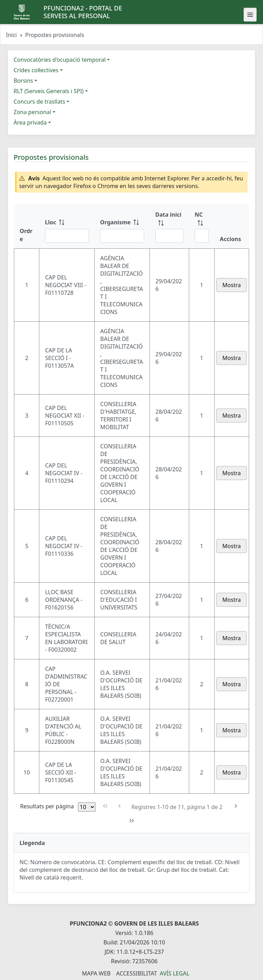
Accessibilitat (136, 973)
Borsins (23, 81)
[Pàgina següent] (236, 806)
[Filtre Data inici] (169, 236)
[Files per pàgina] (87, 807)
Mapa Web (96, 973)
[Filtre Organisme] (122, 236)
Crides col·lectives (36, 70)
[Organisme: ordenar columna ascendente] (122, 226)
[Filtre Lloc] (67, 236)
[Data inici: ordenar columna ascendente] (169, 226)
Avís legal (175, 973)
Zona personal (32, 112)
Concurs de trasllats (39, 102)
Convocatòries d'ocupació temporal (60, 60)
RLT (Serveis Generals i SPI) (49, 91)
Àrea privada (30, 122)
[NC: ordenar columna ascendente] (202, 226)
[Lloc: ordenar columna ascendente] (67, 226)
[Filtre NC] (202, 236)
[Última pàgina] (131, 821)
